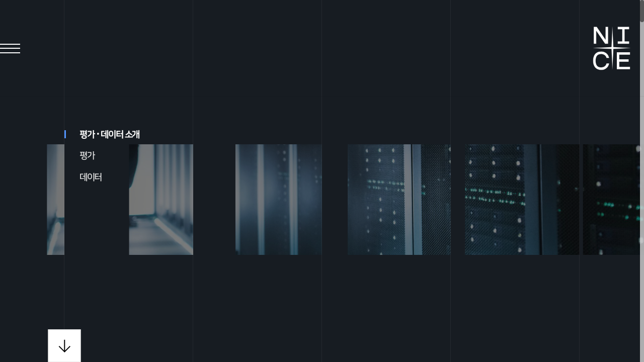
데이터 (91, 177)
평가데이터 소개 (102, 134)
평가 (87, 156)
